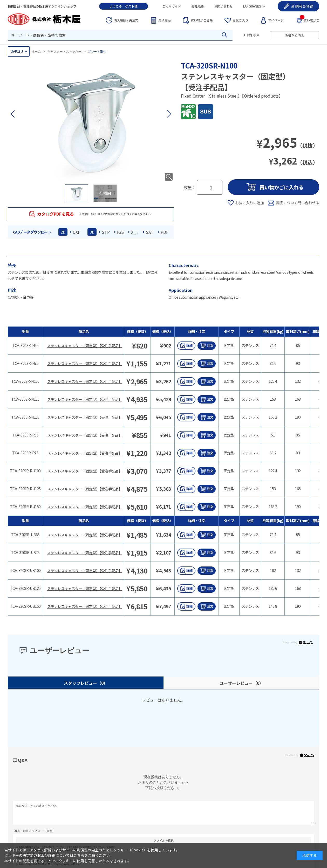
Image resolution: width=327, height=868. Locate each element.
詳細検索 (253, 35)
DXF (76, 232)
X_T (135, 232)
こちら (79, 855)
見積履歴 (165, 20)
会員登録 (302, 6)
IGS (120, 232)
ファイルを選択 (164, 840)
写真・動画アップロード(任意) (34, 831)
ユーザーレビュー (241, 683)
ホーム (36, 51)
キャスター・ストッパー (64, 51)
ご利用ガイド (172, 6)
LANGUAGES (252, 6)
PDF (165, 232)
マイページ (276, 20)
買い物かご (309, 20)
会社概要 (197, 6)
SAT (150, 232)
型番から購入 (295, 35)
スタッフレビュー (86, 683)
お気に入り (240, 20)
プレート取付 (97, 51)
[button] (169, 114)
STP (106, 232)
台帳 (202, 20)
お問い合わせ (223, 6)
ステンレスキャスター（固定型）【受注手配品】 (85, 346)
